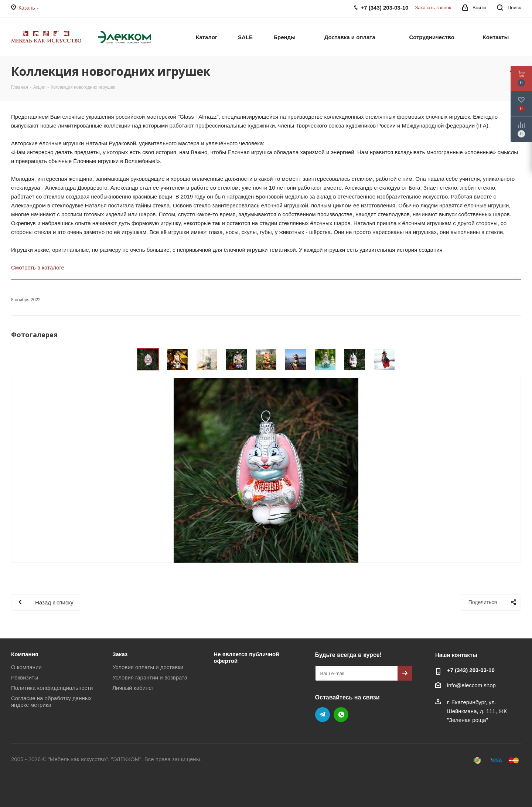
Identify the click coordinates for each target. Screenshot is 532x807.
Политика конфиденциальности (52, 688)
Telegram (323, 715)
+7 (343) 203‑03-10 (471, 670)
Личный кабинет (133, 688)
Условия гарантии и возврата (150, 677)
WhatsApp (341, 715)
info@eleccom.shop (471, 685)
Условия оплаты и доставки (148, 667)
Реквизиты (25, 677)
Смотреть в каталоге (38, 267)
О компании (26, 667)
